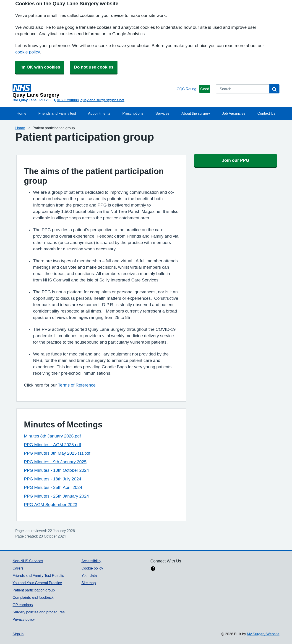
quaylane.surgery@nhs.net (102, 100)
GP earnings (23, 605)
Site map (89, 583)
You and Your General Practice (37, 583)
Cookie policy (92, 568)
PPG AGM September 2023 (51, 505)
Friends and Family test (57, 113)
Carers (18, 568)
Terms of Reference (77, 385)
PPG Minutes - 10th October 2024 (56, 470)
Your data (89, 575)
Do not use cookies (94, 67)
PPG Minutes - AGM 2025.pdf (52, 445)
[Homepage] (94, 91)
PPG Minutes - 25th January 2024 (56, 496)
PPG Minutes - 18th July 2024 (53, 479)
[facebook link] (153, 569)
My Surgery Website (263, 634)
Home (22, 113)
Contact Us (266, 113)
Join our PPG (236, 160)
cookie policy (27, 52)
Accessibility (91, 561)
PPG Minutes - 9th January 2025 (55, 462)
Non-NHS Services (28, 561)
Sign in (18, 634)
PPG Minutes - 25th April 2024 (53, 487)
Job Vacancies (234, 113)
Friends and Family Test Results (38, 575)
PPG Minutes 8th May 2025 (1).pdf (57, 453)
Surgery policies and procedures (39, 612)
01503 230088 (68, 100)
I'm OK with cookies (40, 67)
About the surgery (196, 113)
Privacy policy (24, 619)
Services (162, 113)
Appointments (99, 113)
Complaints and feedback (33, 597)
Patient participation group (34, 590)
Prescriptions (133, 113)
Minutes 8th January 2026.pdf (52, 436)
